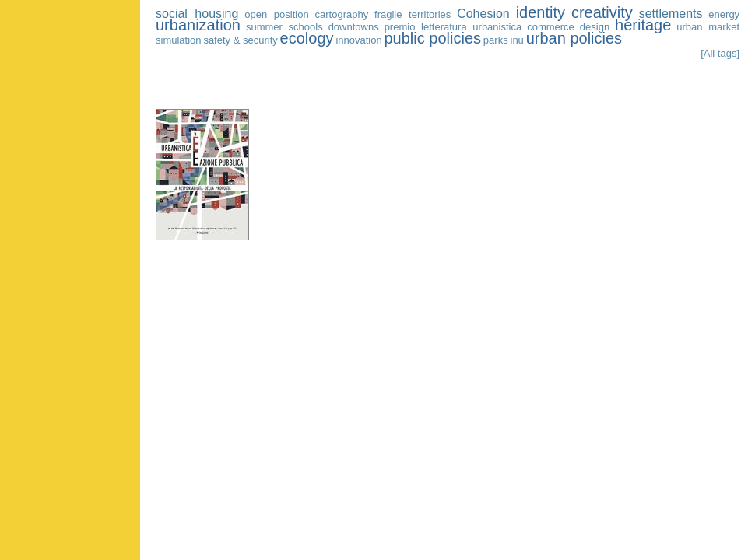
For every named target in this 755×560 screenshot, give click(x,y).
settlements (671, 14)
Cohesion (483, 14)
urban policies (574, 38)
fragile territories (413, 14)
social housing (197, 14)
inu (517, 40)
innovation (358, 40)
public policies (433, 38)
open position (276, 14)
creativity (602, 12)
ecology (307, 38)
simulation (179, 40)
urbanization (198, 25)
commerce (551, 27)
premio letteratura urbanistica (453, 27)
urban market (708, 27)
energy (724, 14)
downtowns (354, 27)
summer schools (284, 27)
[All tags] (720, 53)
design (595, 27)
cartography (342, 14)
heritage (643, 25)
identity (541, 12)
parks (496, 40)
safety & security (240, 40)
